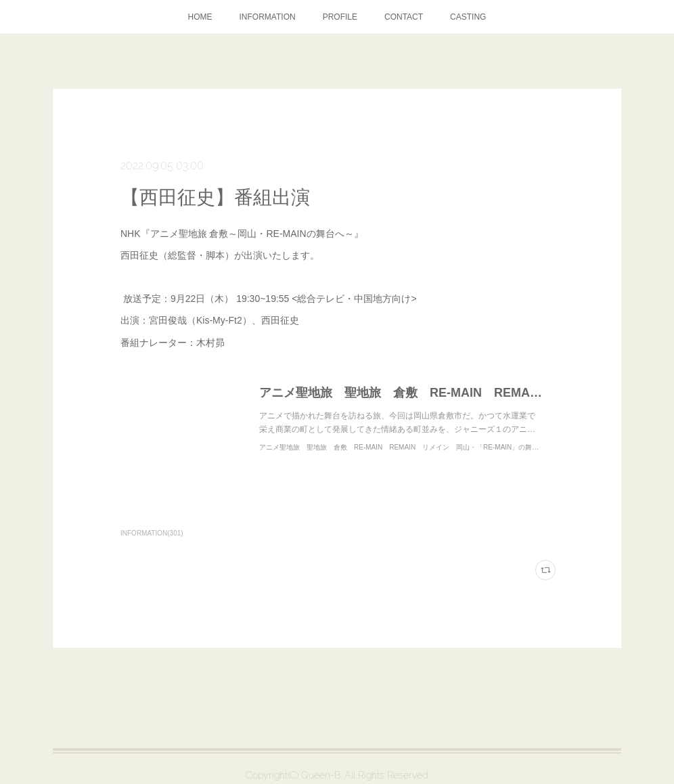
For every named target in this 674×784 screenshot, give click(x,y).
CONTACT (404, 17)
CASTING (468, 17)
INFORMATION (268, 17)
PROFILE (340, 17)
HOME (200, 17)
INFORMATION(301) (152, 533)
